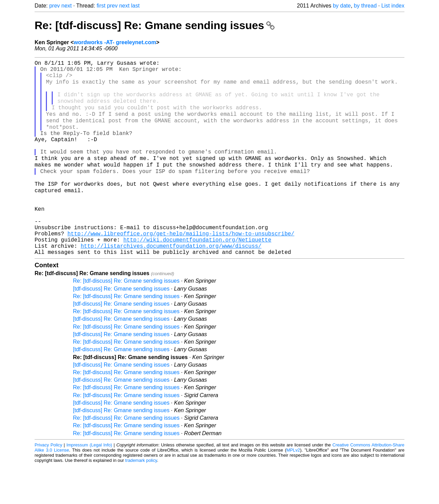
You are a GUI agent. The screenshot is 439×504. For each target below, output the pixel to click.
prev (55, 6)
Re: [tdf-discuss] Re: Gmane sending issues (155, 25)
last (135, 6)
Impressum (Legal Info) (89, 483)
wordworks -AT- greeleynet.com (115, 42)
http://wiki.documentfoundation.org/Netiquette (197, 275)
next (66, 6)
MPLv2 (293, 488)
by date (342, 6)
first (101, 6)
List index (393, 6)
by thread (365, 6)
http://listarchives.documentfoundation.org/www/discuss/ (171, 283)
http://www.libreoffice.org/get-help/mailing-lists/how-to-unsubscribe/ (181, 268)
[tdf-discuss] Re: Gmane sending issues (121, 327)
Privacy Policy (48, 483)
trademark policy (141, 499)
